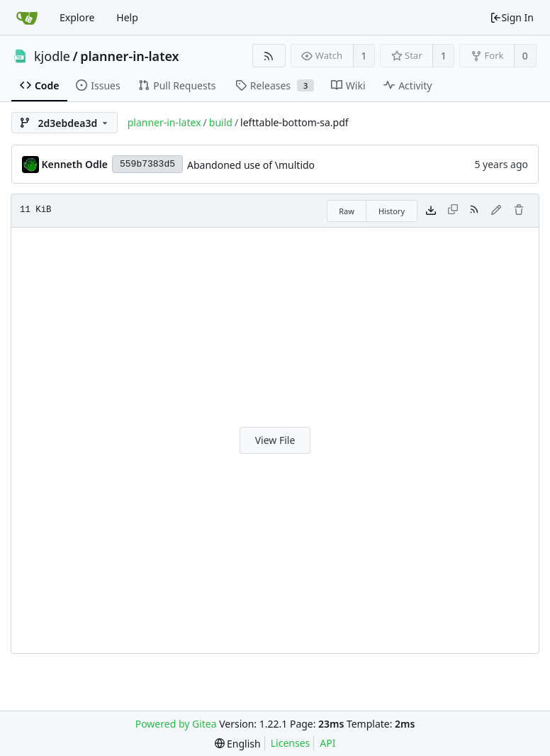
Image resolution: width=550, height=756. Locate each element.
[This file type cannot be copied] (453, 211)
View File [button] (275, 440)
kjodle (52, 56)
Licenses (291, 743)
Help (127, 17)
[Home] (27, 18)
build (221, 122)
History (392, 211)
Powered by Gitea (176, 724)
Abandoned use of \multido (251, 165)
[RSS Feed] (269, 56)
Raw (347, 211)
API (327, 743)
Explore (77, 17)
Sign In (512, 17)
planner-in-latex (129, 56)
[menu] (238, 744)
